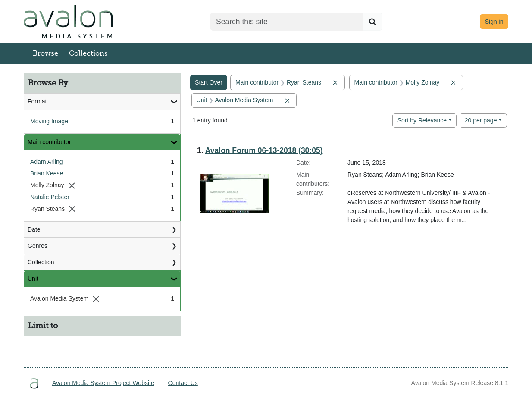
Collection (41, 262)
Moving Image (49, 121)
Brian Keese (47, 173)
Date (34, 229)
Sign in (494, 22)
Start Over (209, 82)
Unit (33, 279)
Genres (38, 246)
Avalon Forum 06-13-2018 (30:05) (264, 150)
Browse (45, 53)
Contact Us (183, 383)
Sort (422, 120)
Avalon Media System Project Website (103, 383)
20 (481, 120)
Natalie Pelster (50, 197)
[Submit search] (372, 22)
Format (37, 101)
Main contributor (49, 142)
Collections (88, 53)
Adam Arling (46, 162)
